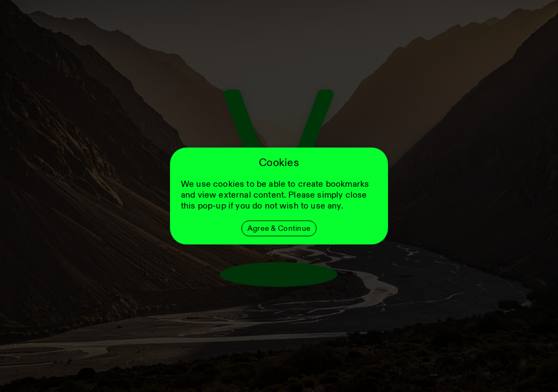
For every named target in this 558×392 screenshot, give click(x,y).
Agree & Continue (279, 228)
